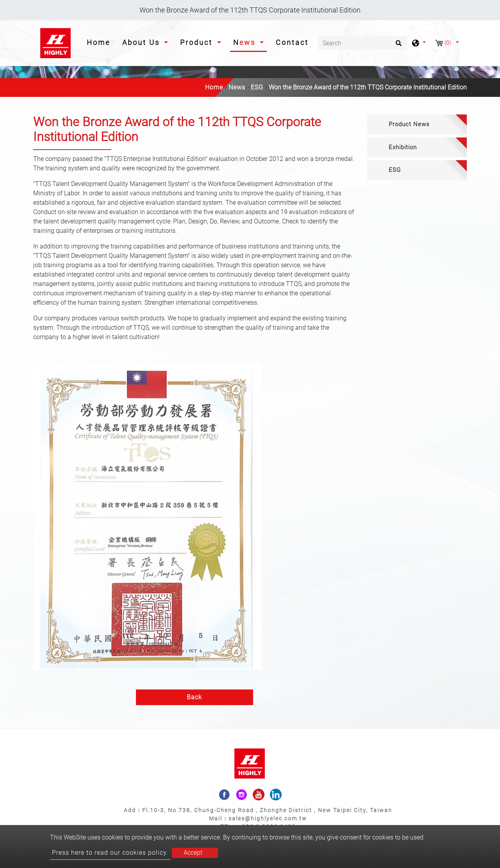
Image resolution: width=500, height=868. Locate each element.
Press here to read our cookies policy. (110, 853)
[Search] (362, 43)
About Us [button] (142, 42)
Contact (292, 42)
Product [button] (198, 42)
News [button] (246, 42)
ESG (257, 87)
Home (100, 42)
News (237, 87)
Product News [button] (409, 124)
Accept (193, 853)
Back (194, 697)
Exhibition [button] (403, 147)
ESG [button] (395, 170)
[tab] (417, 124)
